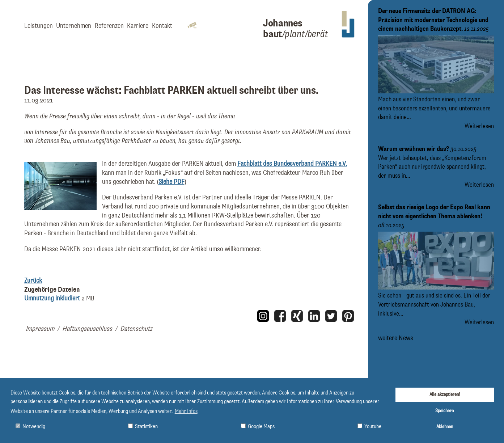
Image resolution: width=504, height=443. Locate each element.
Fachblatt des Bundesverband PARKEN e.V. (292, 164)
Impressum (40, 329)
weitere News (396, 338)
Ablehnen (445, 427)
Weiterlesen (479, 126)
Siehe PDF (171, 182)
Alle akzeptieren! (445, 395)
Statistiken (143, 427)
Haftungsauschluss (87, 329)
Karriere (138, 26)
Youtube (369, 427)
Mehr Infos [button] (186, 412)
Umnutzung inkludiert (53, 298)
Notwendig (30, 427)
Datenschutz (136, 329)
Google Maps (258, 427)
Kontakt (162, 26)
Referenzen (109, 26)
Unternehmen (74, 26)
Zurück (33, 281)
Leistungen (39, 26)
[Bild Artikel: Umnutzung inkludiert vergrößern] (60, 208)
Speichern (444, 411)
